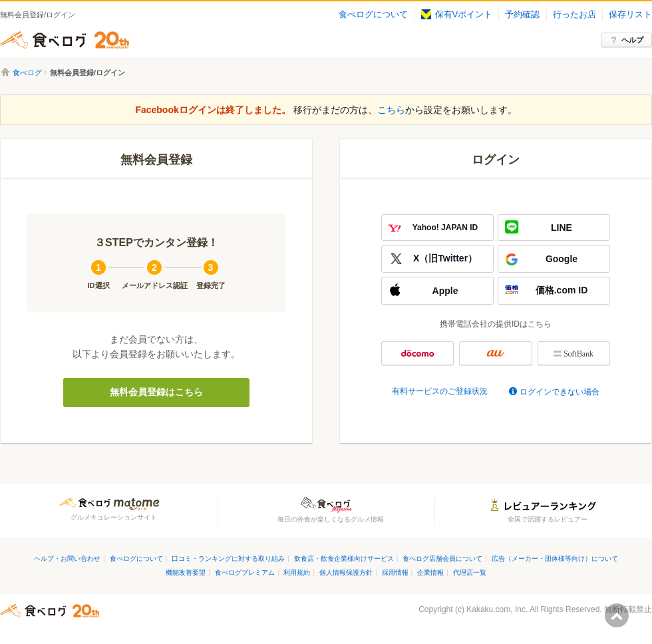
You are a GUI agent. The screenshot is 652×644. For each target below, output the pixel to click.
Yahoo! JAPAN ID (445, 228)
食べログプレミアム (245, 572)
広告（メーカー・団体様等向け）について (555, 559)
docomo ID (417, 353)
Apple (445, 291)
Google (562, 259)
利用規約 (297, 572)
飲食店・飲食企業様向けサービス (344, 559)
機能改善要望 (186, 572)
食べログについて (373, 15)
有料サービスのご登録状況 (440, 391)
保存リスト (630, 15)
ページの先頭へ (617, 615)
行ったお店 (574, 15)
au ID (495, 353)
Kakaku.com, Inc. (497, 609)
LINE (562, 228)
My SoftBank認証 (574, 353)
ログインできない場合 (560, 392)
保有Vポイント (457, 15)
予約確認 (522, 15)
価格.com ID (562, 290)
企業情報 (430, 572)
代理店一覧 (470, 572)
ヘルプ (632, 40)
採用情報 (395, 572)
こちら (391, 110)
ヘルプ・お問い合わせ (67, 559)
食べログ (65, 40)
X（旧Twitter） (445, 258)
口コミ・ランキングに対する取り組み (228, 559)
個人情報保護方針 (346, 572)
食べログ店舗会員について (442, 559)
